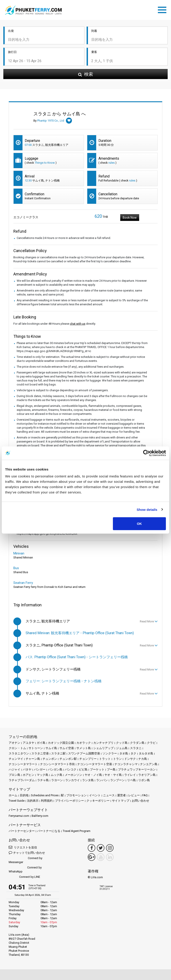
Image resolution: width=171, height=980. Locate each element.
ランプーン (117, 780)
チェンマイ (16, 759)
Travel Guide (17, 801)
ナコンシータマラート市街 (57, 764)
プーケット (97, 769)
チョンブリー (88, 759)
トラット (105, 759)
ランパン (102, 780)
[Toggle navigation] (163, 9)
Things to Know (45, 163)
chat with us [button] (78, 324)
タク (133, 753)
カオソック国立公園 (61, 743)
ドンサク (130, 759)
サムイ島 (51, 748)
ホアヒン (28, 775)
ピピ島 (83, 769)
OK (139, 524)
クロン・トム (17, 748)
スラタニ (136, 748)
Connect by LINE (24, 877)
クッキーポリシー (98, 801)
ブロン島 (14, 775)
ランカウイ (72, 780)
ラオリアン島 (147, 775)
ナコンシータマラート (23, 764)
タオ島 (124, 753)
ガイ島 (41, 743)
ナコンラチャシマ (126, 764)
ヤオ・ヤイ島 (113, 775)
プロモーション (76, 795)
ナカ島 (143, 759)
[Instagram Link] (110, 848)
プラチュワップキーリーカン (137, 769)
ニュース (109, 795)
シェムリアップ (103, 748)
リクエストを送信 (23, 847)
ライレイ (130, 775)
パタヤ (27, 769)
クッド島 (122, 743)
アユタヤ (28, 743)
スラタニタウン (19, 753)
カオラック (84, 743)
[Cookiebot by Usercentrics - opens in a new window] (146, 453)
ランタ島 (88, 780)
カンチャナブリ (103, 743)
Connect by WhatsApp (25, 869)
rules (112, 163)
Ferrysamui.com (19, 816)
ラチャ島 (43, 780)
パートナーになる (49, 831)
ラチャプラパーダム (22, 780)
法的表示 (33, 801)
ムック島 (57, 775)
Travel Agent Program (77, 831)
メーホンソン (73, 775)
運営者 (121, 795)
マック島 (43, 775)
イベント (95, 795)
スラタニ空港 (40, 753)
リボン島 (144, 780)
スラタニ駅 (58, 753)
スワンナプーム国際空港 (84, 753)
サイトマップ (121, 801)
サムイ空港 (67, 748)
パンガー (40, 769)
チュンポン (50, 759)
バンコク (71, 769)
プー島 (111, 769)
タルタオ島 (146, 753)
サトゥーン (36, 748)
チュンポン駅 (68, 759)
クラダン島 (137, 743)
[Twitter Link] (101, 848)
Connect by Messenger (25, 860)
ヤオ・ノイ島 (93, 775)
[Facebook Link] (92, 848)
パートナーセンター (22, 831)
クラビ (151, 743)
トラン (117, 759)
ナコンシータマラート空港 (95, 764)
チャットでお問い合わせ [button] (27, 853)
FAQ (145, 795)
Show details (147, 509)
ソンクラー (110, 753)
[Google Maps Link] (92, 857)
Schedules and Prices (45, 795)
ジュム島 (122, 748)
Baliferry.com (40, 816)
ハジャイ (14, 769)
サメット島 (84, 748)
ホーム (13, 795)
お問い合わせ (140, 801)
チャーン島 (33, 759)
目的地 (24, 795)
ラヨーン (57, 780)
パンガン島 (55, 769)
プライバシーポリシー (69, 801)
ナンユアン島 (149, 764)
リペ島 (131, 780)
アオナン (14, 743)
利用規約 (47, 801)
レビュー (134, 795)
